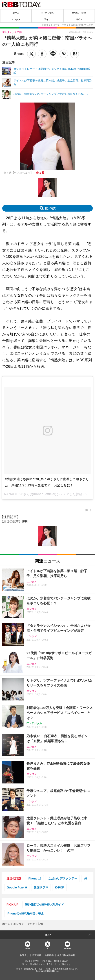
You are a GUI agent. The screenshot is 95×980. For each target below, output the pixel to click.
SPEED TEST (79, 13)
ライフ (47, 19)
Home (28, 948)
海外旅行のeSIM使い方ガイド (44, 905)
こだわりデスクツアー (63, 878)
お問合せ (24, 955)
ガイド (79, 19)
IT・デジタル (47, 13)
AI (85, 878)
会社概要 (49, 955)
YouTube (67, 948)
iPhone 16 (34, 878)
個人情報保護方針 (66, 955)
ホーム (16, 13)
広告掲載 (37, 955)
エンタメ (16, 19)
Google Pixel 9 (17, 887)
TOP (47, 935)
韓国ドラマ (41, 887)
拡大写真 (50, 208)
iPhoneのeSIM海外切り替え (25, 913)
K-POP (60, 887)
